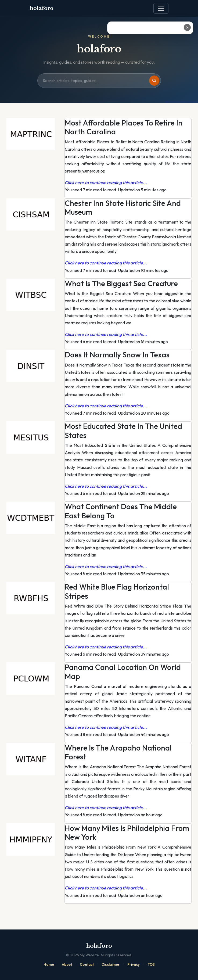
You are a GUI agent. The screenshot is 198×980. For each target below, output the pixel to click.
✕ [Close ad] (187, 27)
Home (49, 964)
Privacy (134, 964)
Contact (87, 964)
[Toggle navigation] (161, 8)
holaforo (42, 8)
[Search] (154, 81)
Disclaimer (111, 964)
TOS (151, 964)
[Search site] (99, 81)
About (67, 964)
